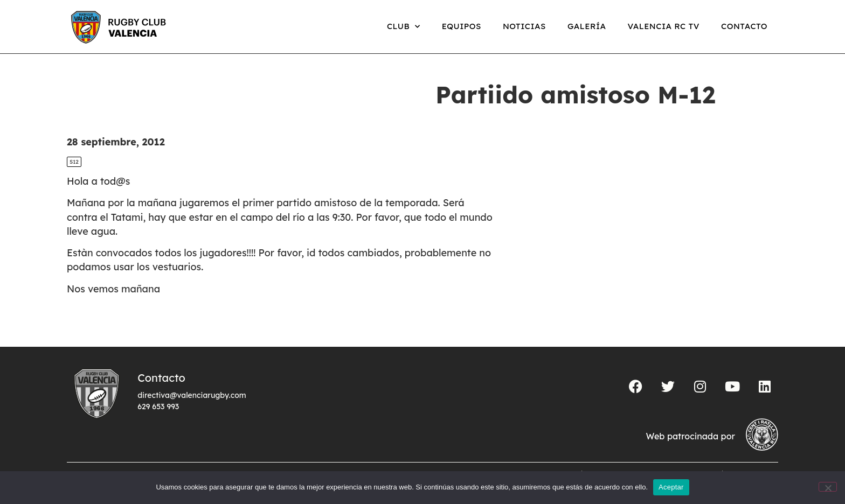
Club (404, 27)
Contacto (744, 26)
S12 (74, 162)
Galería (587, 26)
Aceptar (671, 487)
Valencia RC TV (664, 26)
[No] (828, 487)
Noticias (524, 26)
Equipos (462, 26)
